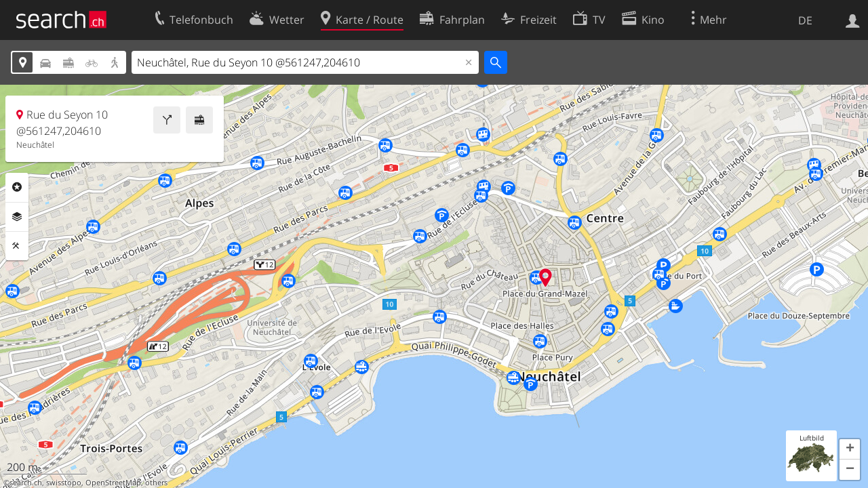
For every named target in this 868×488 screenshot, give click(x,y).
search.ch (26, 483)
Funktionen (17, 246)
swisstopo (64, 483)
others (156, 483)
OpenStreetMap (113, 483)
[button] (850, 449)
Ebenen (17, 217)
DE (805, 20)
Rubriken (17, 187)
